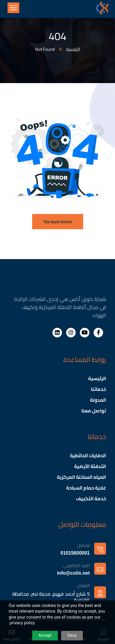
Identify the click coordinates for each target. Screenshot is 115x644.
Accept (45, 635)
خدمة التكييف (91, 498)
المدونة (98, 400)
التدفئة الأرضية (90, 466)
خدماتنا (98, 389)
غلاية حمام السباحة (86, 488)
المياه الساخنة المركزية (81, 477)
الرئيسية (73, 49)
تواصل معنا (94, 411)
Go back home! (58, 222)
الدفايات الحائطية (88, 455)
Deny (72, 635)
